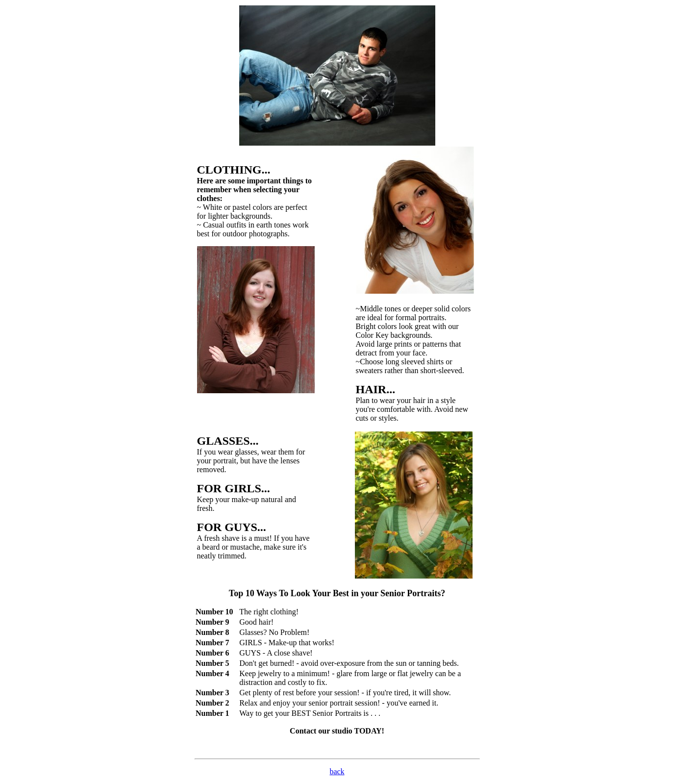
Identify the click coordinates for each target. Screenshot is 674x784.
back (337, 771)
